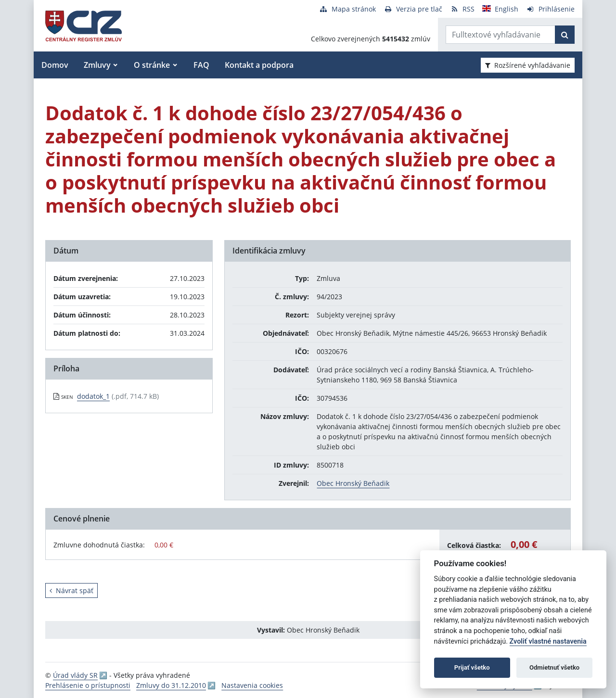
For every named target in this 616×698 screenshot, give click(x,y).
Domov (55, 65)
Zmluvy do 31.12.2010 (171, 685)
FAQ (201, 65)
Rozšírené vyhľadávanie (528, 65)
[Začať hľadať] (565, 35)
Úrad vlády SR (75, 675)
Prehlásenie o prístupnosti (88, 685)
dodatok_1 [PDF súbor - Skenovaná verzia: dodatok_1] (93, 396)
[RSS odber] (462, 9)
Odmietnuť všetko (554, 667)
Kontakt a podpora (259, 65)
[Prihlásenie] (550, 9)
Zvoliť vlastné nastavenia (548, 641)
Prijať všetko (472, 667)
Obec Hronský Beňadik (353, 483)
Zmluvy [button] (97, 65)
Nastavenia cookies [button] (252, 685)
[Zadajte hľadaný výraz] (500, 35)
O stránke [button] (152, 65)
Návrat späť (71, 590)
